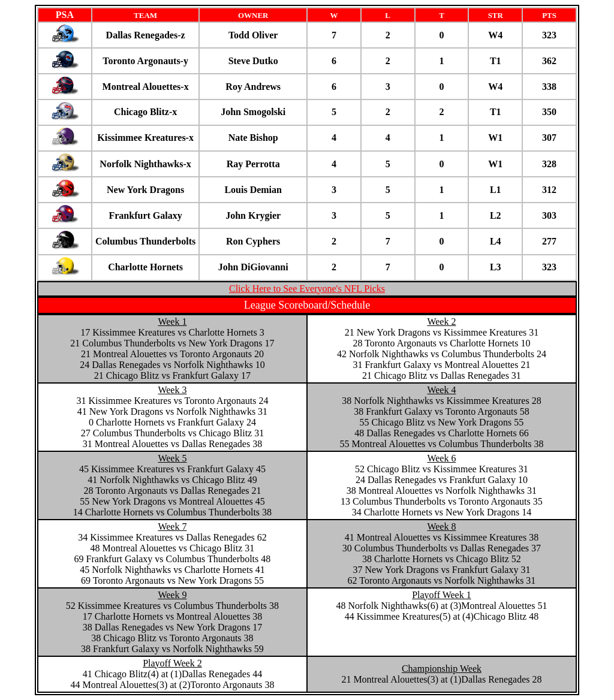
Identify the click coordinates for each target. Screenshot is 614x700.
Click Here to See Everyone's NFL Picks (307, 289)
